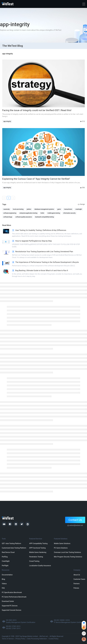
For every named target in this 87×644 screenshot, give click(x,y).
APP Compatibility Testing (38, 543)
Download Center (8, 601)
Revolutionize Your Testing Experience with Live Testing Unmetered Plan (43, 252)
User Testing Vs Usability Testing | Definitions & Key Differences (39, 230)
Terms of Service (8, 639)
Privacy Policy (21, 639)
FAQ (3, 588)
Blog (3, 579)
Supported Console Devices (11, 610)
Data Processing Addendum (37, 639)
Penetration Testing (36, 557)
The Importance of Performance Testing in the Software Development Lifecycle (45, 262)
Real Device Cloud (8, 552)
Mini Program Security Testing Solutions (68, 557)
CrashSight (6, 561)
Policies (76, 588)
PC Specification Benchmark (12, 592)
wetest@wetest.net (76, 525)
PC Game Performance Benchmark (14, 597)
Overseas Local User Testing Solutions (67, 552)
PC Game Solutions (61, 548)
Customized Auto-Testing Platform (14, 548)
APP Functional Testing (37, 548)
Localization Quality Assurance (40, 566)
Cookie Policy (54, 639)
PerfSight (5, 566)
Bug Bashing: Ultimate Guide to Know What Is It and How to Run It (40, 271)
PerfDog (5, 557)
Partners (77, 584)
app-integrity (7, 121)
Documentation (7, 575)
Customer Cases (79, 579)
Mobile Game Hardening (38, 552)
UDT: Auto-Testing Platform (11, 543)
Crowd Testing (34, 561)
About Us (77, 575)
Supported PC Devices (10, 606)
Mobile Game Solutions (62, 543)
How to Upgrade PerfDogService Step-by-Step (32, 241)
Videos (4, 584)
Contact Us (75, 520)
